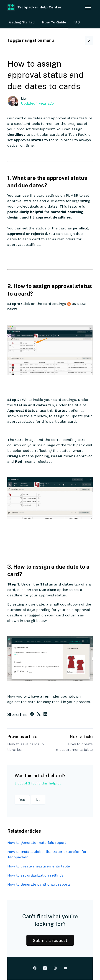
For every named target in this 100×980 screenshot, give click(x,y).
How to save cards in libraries (26, 747)
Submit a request (50, 940)
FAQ (77, 22)
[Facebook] (32, 715)
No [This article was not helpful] (38, 800)
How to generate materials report (37, 843)
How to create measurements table (74, 747)
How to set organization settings (35, 875)
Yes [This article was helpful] (22, 800)
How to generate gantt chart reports (39, 884)
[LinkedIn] (45, 715)
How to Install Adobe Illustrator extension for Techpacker (47, 854)
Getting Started (22, 22)
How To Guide (54, 22)
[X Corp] (39, 715)
